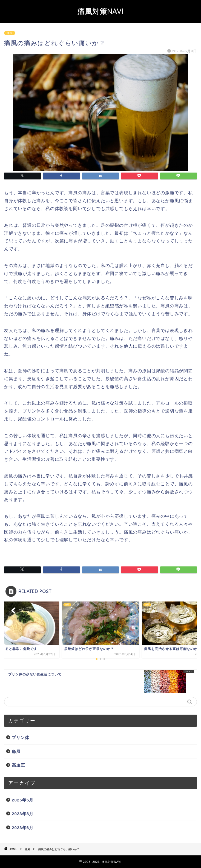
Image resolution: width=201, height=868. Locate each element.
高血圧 (18, 765)
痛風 (10, 33)
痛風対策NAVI (100, 11)
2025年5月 (23, 800)
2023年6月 (23, 828)
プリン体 (21, 737)
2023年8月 (23, 814)
